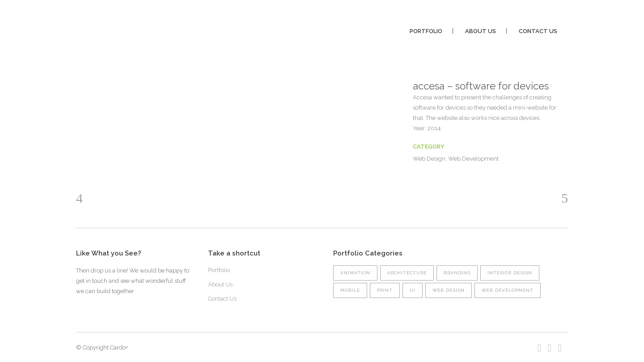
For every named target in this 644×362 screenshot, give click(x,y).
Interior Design (510, 273)
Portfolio (219, 270)
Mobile (350, 290)
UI (413, 290)
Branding (457, 273)
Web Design (449, 290)
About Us (220, 284)
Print (385, 290)
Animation (355, 273)
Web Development (508, 290)
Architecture (407, 273)
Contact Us (222, 299)
